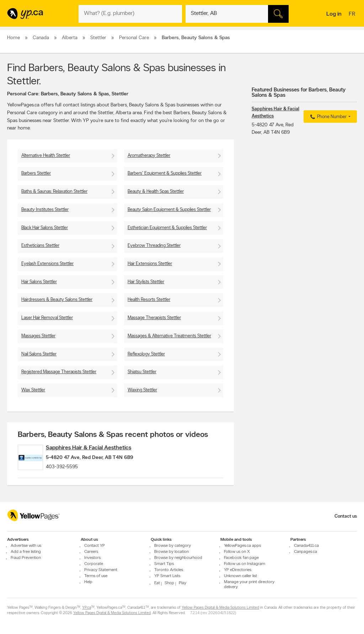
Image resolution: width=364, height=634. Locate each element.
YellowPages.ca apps (242, 546)
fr (353, 15)
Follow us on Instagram (245, 564)
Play (183, 583)
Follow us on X (237, 552)
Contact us (346, 516)
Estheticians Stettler (40, 246)
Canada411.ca (306, 546)
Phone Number (328, 117)
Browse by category (173, 546)
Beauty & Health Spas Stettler (156, 192)
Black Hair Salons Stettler (45, 228)
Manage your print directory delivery (249, 585)
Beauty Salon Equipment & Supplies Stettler (169, 210)
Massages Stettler (38, 336)
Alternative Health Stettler (46, 156)
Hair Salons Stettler (39, 282)
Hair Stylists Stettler (146, 282)
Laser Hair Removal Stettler (47, 318)
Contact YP (95, 546)
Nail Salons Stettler (39, 354)
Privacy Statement (101, 570)
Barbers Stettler (36, 173)
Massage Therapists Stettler (154, 318)
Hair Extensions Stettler (150, 264)
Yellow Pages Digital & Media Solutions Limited (220, 608)
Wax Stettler (33, 390)
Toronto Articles (169, 570)
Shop (169, 583)
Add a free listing (26, 552)
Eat (157, 583)
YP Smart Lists (167, 576)
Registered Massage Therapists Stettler (59, 372)
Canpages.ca (306, 552)
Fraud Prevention (26, 558)
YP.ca (87, 608)
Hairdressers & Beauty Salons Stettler (57, 300)
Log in (334, 14)
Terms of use (96, 576)
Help (88, 582)
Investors (92, 558)
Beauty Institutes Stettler (45, 210)
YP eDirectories (238, 570)
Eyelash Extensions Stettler (47, 264)
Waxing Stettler (142, 390)
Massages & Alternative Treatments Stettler (169, 336)
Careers (91, 552)
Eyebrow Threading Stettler (154, 246)
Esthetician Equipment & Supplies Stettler (167, 228)
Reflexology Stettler (146, 354)
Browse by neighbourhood (178, 558)
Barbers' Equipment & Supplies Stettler (165, 173)
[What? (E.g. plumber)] (130, 14)
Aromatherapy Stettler (149, 156)
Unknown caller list (240, 576)
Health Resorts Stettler (149, 300)
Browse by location (172, 552)
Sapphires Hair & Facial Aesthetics (100, 448)
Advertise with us (26, 546)
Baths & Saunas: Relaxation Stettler (54, 192)
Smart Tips (164, 564)
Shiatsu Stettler (142, 372)
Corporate (94, 564)
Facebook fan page (241, 558)
